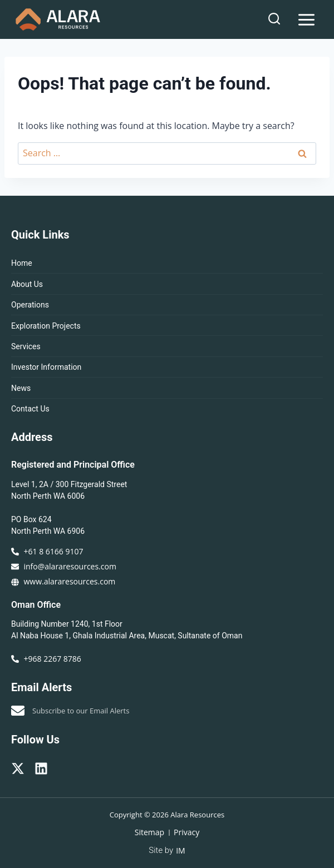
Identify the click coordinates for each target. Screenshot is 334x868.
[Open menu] (306, 19)
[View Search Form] (274, 19)
